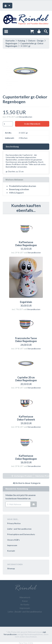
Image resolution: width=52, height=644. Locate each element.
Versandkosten (26, 117)
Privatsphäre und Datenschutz (21, 534)
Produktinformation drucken (23, 186)
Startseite (10, 41)
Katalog (21, 41)
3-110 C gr (25, 46)
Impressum (12, 545)
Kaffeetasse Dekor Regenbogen (26, 244)
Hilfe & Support (16, 193)
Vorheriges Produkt (22, 476)
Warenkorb (25, 597)
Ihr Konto (25, 604)
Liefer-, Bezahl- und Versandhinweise (25, 612)
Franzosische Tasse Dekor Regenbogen (26, 340)
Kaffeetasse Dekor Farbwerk (26, 418)
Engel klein (26, 302)
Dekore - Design (36, 41)
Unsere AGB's (13, 540)
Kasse (25, 601)
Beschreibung (12, 146)
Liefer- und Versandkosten (19, 529)
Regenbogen (11, 43)
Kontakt (11, 551)
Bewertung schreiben (19, 189)
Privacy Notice (14, 523)
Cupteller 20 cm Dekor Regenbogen (26, 379)
